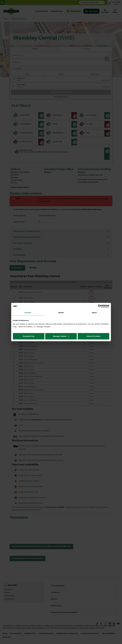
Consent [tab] (28, 313)
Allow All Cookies (93, 336)
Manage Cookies (61, 336)
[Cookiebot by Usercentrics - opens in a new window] (100, 306)
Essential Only (29, 336)
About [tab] (94, 313)
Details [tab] (61, 313)
